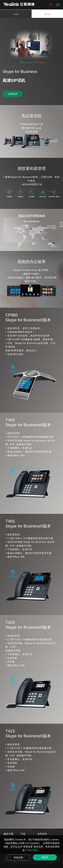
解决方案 (9, 834)
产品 (23, 834)
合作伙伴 (42, 834)
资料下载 (47, 14)
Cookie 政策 (32, 850)
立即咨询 (13, 94)
